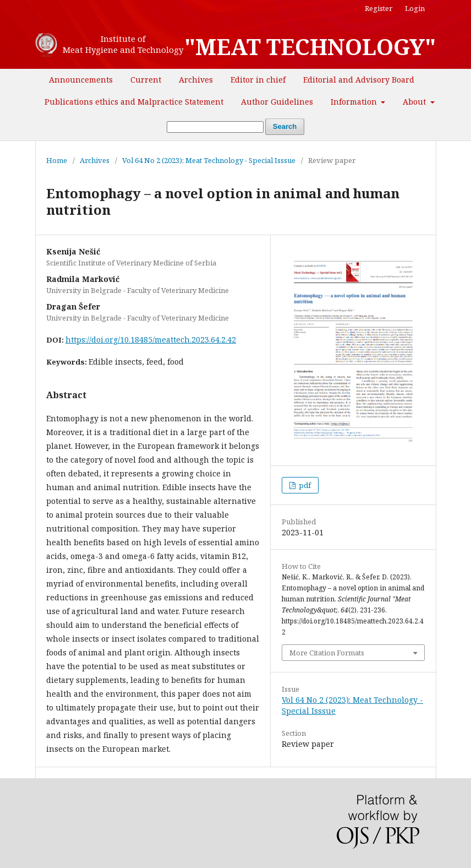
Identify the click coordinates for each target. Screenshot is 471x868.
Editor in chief (258, 80)
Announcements (81, 80)
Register (379, 8)
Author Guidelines (277, 102)
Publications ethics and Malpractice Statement (134, 102)
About (415, 102)
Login (415, 8)
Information (355, 102)
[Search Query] (215, 127)
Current (146, 80)
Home (57, 160)
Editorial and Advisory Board (359, 80)
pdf (304, 485)
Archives (196, 80)
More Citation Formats (327, 653)
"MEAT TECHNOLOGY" (310, 47)
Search (285, 126)
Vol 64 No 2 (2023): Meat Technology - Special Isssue (209, 160)
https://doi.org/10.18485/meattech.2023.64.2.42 (151, 340)
